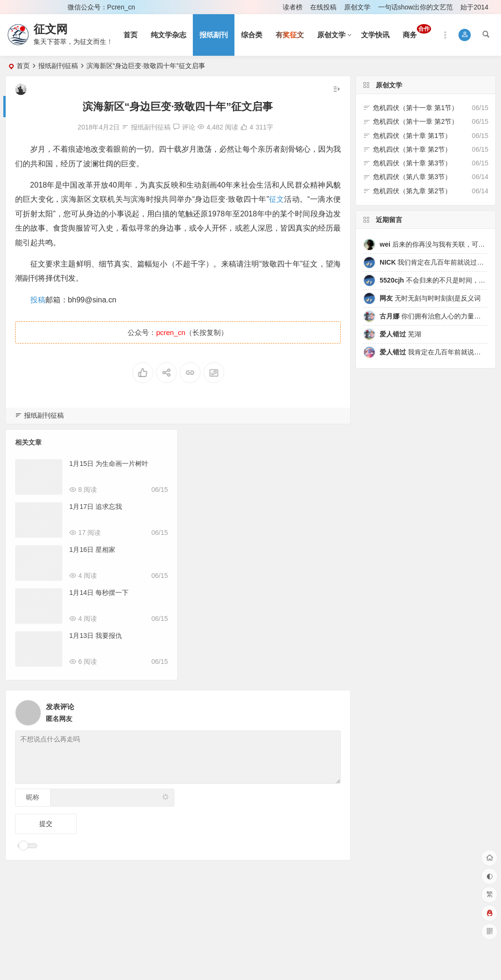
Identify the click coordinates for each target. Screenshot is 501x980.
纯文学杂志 (168, 35)
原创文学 (357, 7)
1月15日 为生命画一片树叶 (109, 464)
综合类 (252, 35)
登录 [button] (19, 7)
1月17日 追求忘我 (96, 507)
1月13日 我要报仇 (96, 636)
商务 (417, 31)
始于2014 (474, 7)
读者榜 (293, 7)
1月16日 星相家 (92, 550)
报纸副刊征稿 (58, 66)
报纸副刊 (214, 35)
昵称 (33, 797)
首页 (130, 35)
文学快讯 (375, 35)
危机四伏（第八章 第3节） (412, 177)
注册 (48, 7)
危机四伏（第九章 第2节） (412, 191)
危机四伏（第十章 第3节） (412, 163)
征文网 (51, 29)
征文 (276, 199)
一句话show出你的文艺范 (416, 7)
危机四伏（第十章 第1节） (412, 136)
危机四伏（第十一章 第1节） (415, 108)
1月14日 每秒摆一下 (99, 593)
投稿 (38, 300)
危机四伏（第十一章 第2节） (415, 121)
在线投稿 (323, 7)
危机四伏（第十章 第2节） (412, 149)
